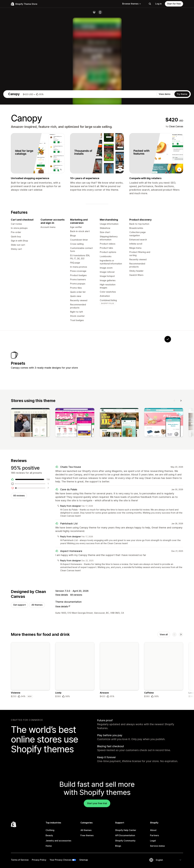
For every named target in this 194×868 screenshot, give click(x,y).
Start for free (174, 4)
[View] (30, 546)
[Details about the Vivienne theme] (30, 796)
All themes (37, 730)
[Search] (150, 4)
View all (164, 760)
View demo (165, 211)
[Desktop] (94, 12)
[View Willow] (134, 480)
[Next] (181, 523)
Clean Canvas (176, 243)
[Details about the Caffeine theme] (164, 796)
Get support (19, 730)
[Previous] (174, 523)
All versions (76, 720)
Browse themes (132, 4)
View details (62, 720)
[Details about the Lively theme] (75, 796)
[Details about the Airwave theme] (119, 796)
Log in (158, 4)
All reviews (19, 619)
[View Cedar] (151, 480)
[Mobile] (100, 12)
